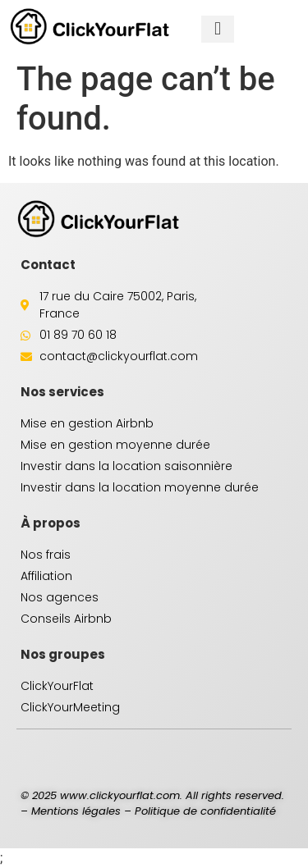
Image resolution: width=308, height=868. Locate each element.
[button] (218, 29)
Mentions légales (76, 811)
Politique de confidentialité (205, 811)
